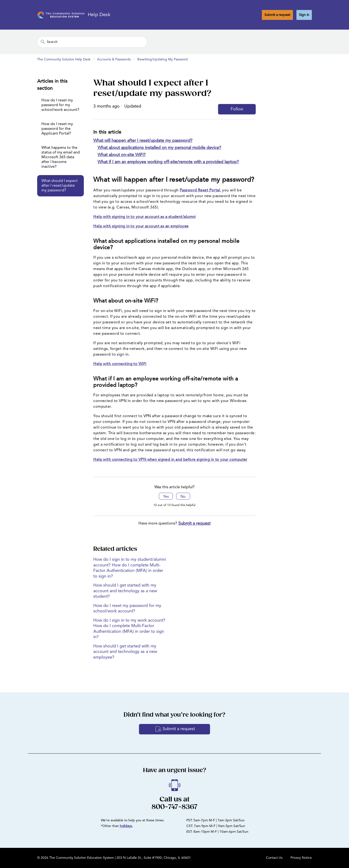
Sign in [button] (304, 15)
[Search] (92, 42)
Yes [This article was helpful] (166, 497)
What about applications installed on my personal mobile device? (159, 148)
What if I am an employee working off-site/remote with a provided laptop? (168, 162)
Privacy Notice (301, 858)
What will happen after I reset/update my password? (143, 141)
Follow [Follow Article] (237, 109)
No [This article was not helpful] (183, 497)
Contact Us (274, 858)
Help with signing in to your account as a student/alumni (145, 217)
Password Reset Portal (200, 190)
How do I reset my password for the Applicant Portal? (57, 129)
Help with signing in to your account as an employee (141, 226)
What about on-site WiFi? (122, 155)
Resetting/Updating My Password (163, 59)
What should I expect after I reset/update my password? (60, 186)
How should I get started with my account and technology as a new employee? (125, 652)
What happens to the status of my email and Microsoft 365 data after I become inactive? (61, 157)
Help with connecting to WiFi (120, 364)
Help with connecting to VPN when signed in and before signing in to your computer (170, 460)
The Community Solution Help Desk (64, 59)
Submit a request (277, 15)
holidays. (126, 826)
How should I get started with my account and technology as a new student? (125, 591)
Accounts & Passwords (114, 59)
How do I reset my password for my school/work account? (60, 105)
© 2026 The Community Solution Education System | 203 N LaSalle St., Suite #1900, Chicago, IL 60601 (114, 858)
